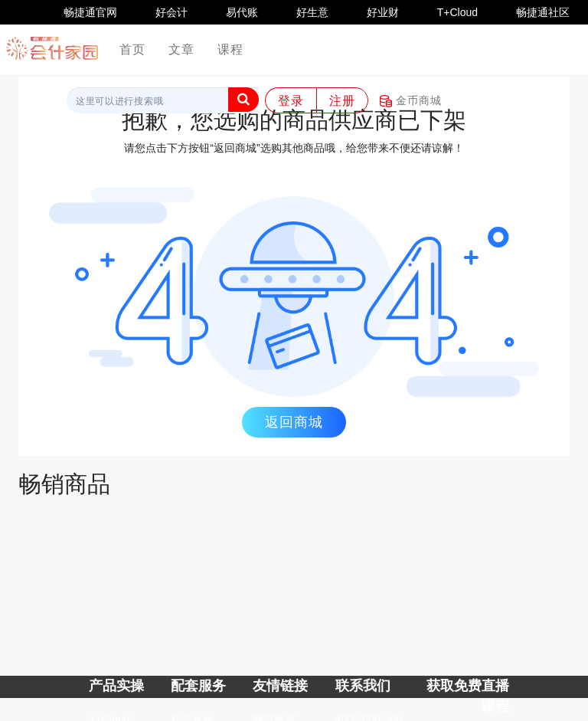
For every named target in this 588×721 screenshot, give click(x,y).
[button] (243, 100)
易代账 (242, 12)
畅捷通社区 (543, 12)
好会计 (171, 12)
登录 (291, 101)
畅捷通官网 (90, 12)
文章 (181, 49)
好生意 (312, 12)
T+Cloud (457, 12)
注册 (342, 101)
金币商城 (411, 101)
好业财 (383, 12)
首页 (138, 49)
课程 (230, 49)
